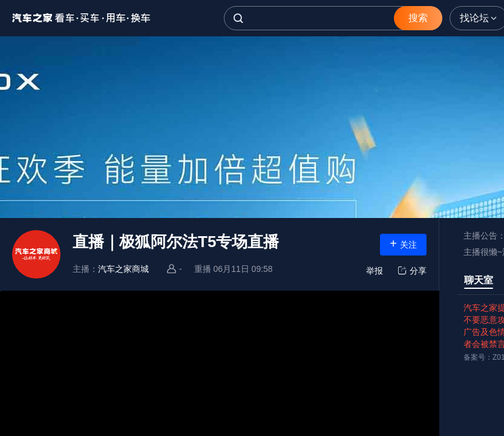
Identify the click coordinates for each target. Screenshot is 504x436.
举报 (375, 271)
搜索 (418, 18)
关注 (403, 243)
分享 (411, 271)
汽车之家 (82, 18)
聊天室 (479, 280)
